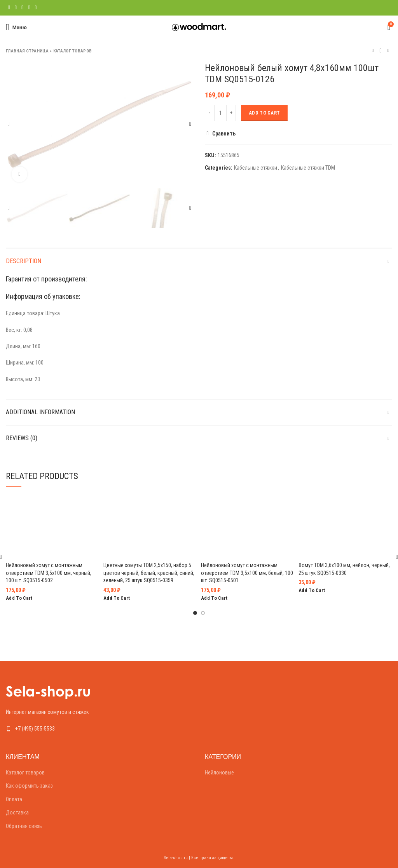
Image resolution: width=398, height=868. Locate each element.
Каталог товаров (73, 51)
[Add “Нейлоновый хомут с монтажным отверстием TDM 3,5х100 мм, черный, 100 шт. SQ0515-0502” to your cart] (19, 598)
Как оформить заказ (29, 786)
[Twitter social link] (16, 8)
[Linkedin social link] (29, 8)
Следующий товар (388, 51)
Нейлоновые (219, 773)
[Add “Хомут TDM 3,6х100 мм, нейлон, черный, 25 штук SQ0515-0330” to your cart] (312, 591)
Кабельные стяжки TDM (308, 168)
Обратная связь (24, 826)
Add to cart (264, 113)
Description (24, 261)
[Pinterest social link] (22, 8)
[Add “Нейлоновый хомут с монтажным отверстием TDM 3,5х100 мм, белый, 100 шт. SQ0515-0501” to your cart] (214, 598)
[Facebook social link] (9, 8)
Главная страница (27, 51)
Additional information (40, 412)
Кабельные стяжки (256, 168)
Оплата (14, 799)
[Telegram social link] (36, 8)
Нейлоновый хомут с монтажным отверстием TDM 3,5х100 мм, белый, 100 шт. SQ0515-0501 (247, 573)
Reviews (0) (22, 438)
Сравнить (224, 134)
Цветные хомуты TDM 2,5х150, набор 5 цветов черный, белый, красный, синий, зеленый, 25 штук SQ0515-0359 (149, 573)
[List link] (99, 729)
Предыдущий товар (373, 51)
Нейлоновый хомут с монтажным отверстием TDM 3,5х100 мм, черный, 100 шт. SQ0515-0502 (49, 573)
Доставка (17, 812)
